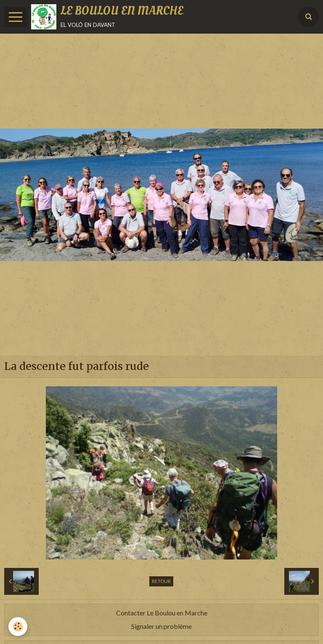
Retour (161, 581)
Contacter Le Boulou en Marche (162, 613)
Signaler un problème (161, 626)
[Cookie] (18, 627)
